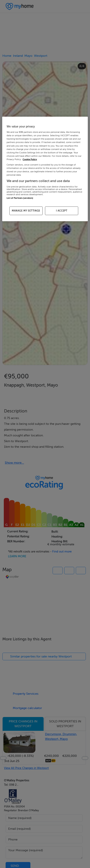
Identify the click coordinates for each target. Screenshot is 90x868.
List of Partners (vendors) (20, 198)
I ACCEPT (62, 211)
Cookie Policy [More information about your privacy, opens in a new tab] (30, 159)
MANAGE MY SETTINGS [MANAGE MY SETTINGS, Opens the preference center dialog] (26, 211)
